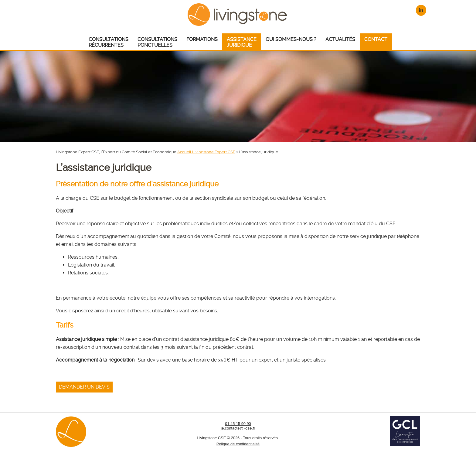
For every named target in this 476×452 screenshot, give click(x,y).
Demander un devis (84, 387)
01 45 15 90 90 (238, 424)
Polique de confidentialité (238, 444)
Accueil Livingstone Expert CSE (206, 152)
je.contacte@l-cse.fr (238, 428)
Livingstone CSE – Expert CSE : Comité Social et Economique (238, 14)
